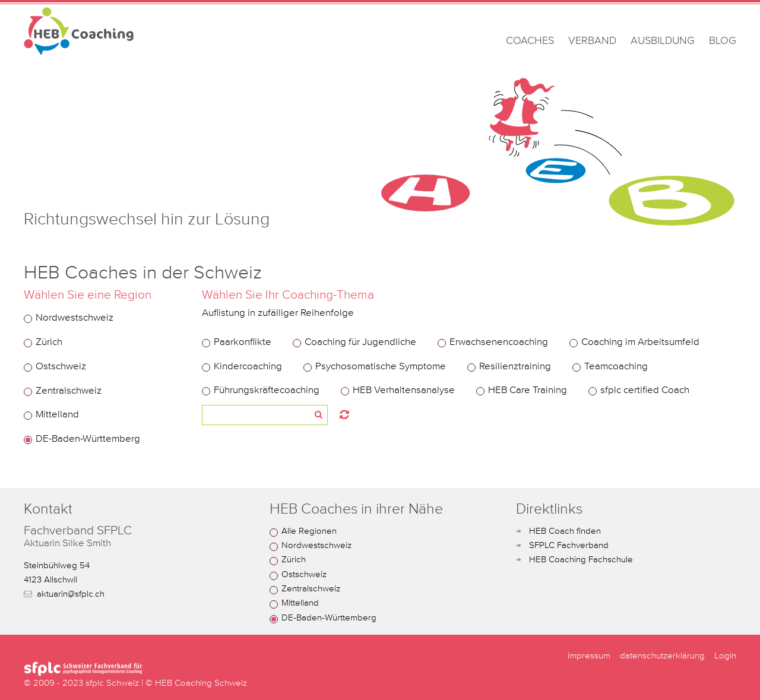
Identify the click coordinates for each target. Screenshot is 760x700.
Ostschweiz (61, 367)
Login (725, 656)
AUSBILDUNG (663, 41)
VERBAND (592, 41)
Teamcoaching (616, 367)
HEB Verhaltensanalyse (404, 390)
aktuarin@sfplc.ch (71, 594)
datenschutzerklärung (662, 656)
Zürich (49, 342)
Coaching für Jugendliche (360, 342)
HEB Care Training (528, 390)
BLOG (723, 41)
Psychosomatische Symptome (381, 367)
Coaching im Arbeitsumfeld (640, 342)
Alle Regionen (309, 531)
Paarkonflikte (243, 342)
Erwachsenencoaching (499, 342)
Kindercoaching (248, 367)
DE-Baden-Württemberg (88, 439)
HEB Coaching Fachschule (581, 560)
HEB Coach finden (565, 531)
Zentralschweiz (69, 391)
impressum (589, 656)
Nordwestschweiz (75, 318)
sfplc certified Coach (645, 390)
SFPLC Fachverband (569, 545)
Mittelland (57, 415)
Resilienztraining (515, 367)
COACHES (530, 41)
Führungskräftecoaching (267, 390)
